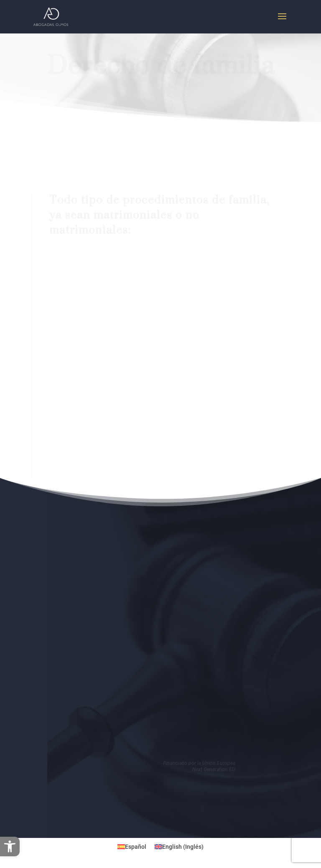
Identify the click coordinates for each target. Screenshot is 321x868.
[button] (10, 846)
